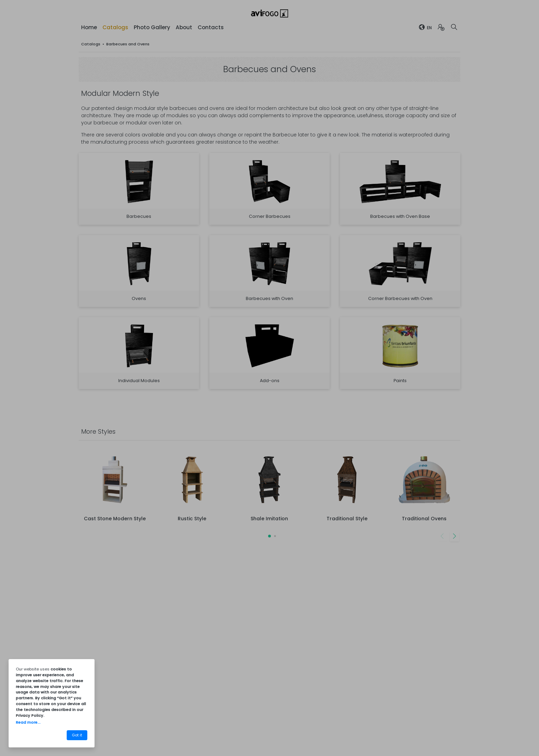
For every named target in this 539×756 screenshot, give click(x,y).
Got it (77, 735)
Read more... (28, 722)
